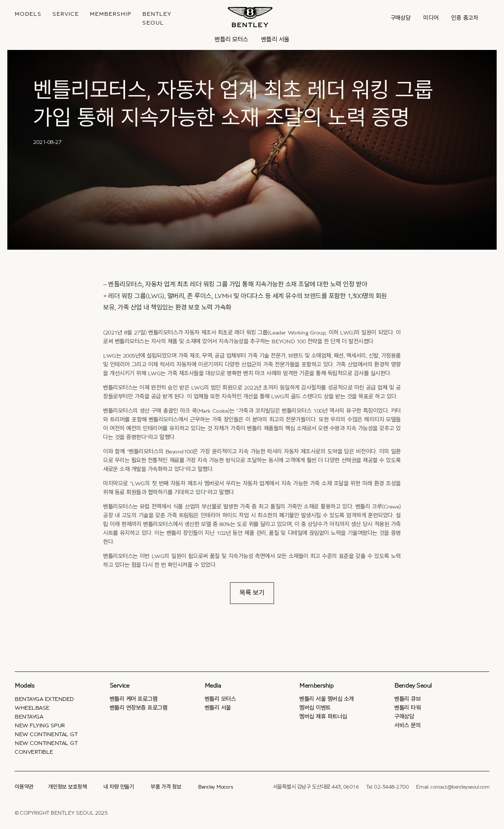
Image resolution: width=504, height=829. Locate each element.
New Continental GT (46, 734)
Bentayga (29, 717)
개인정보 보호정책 (67, 787)
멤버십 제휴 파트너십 (323, 717)
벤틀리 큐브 (408, 699)
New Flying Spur (40, 725)
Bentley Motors (216, 787)
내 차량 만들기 (119, 787)
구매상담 (401, 18)
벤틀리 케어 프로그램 (134, 699)
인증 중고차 (465, 18)
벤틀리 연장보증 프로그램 (139, 708)
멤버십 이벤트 (315, 708)
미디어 (431, 18)
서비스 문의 (408, 725)
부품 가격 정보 (166, 787)
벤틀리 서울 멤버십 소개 (327, 699)
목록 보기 (252, 593)
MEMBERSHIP (111, 14)
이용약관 (24, 787)
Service (66, 14)
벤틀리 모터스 (231, 39)
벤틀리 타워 (408, 708)
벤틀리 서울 (275, 39)
